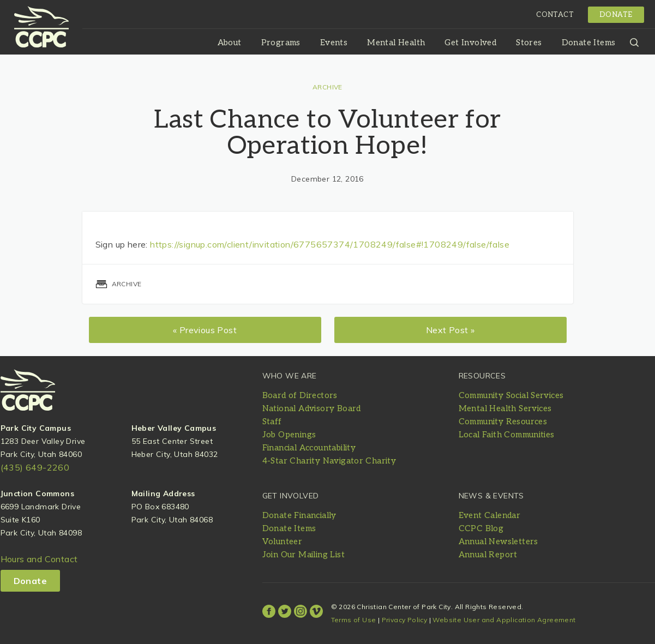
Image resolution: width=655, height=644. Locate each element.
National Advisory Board (312, 408)
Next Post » (450, 330)
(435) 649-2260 (35, 467)
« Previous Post (205, 330)
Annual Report (488, 555)
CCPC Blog (481, 528)
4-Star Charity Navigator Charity (329, 461)
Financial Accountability (309, 448)
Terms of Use (354, 620)
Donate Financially (299, 515)
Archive (327, 87)
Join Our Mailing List (304, 555)
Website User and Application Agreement (504, 620)
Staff (272, 422)
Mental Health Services (505, 408)
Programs (281, 43)
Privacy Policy (405, 620)
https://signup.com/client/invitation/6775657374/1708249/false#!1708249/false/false (330, 244)
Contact (555, 15)
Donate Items (589, 43)
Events (334, 43)
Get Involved (470, 43)
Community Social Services (511, 395)
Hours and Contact (39, 559)
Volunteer (283, 541)
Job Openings (289, 435)
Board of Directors (300, 395)
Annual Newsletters (498, 541)
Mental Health (396, 43)
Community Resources (503, 422)
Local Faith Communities (507, 435)
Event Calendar (490, 515)
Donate (616, 15)
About (230, 43)
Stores (529, 43)
